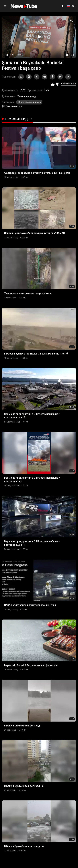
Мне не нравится (58, 84)
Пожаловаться (12, 106)
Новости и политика (29, 102)
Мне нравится (53, 84)
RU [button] (70, 6)
